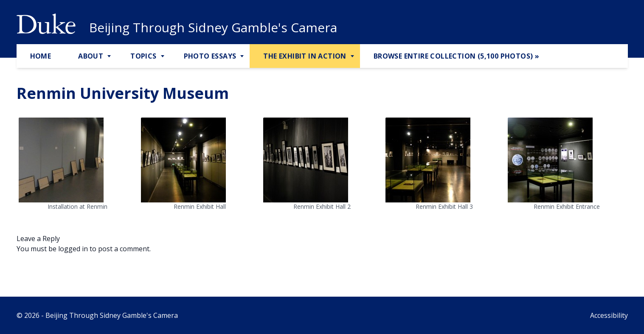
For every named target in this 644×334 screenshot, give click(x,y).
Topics (143, 56)
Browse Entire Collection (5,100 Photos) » (456, 56)
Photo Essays (210, 56)
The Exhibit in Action (305, 56)
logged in (73, 249)
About (91, 56)
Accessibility (609, 315)
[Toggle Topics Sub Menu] (163, 56)
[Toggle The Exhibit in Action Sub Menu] (353, 56)
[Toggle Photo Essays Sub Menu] (243, 56)
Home (41, 56)
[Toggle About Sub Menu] (110, 56)
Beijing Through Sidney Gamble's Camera (213, 28)
